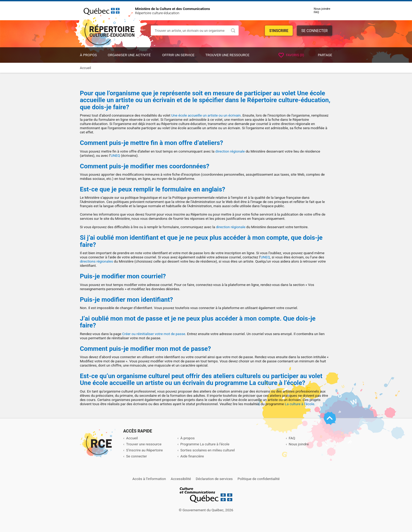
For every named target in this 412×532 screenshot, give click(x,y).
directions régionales (96, 261)
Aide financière (192, 456)
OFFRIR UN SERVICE (178, 55)
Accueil (132, 438)
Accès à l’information (149, 479)
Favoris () (291, 55)
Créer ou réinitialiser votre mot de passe (154, 334)
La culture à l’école (300, 404)
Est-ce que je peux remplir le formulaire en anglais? (153, 189)
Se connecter (315, 31)
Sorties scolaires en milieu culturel (207, 450)
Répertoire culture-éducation (157, 13)
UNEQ (115, 155)
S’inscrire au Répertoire (144, 450)
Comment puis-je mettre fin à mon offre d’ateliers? (151, 143)
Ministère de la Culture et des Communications (172, 9)
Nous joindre (322, 9)
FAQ (316, 12)
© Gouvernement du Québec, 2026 (206, 510)
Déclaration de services (214, 479)
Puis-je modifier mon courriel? (123, 276)
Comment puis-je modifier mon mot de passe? (145, 349)
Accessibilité (181, 479)
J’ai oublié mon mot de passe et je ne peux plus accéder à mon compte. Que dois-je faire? (198, 322)
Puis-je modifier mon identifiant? (126, 300)
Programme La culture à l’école (205, 444)
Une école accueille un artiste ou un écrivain (206, 115)
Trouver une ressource (227, 55)
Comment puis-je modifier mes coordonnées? (145, 166)
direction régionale (230, 151)
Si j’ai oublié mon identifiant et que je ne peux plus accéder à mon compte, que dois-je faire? (201, 241)
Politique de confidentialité (259, 479)
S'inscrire (279, 31)
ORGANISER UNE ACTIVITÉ (129, 55)
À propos (88, 55)
